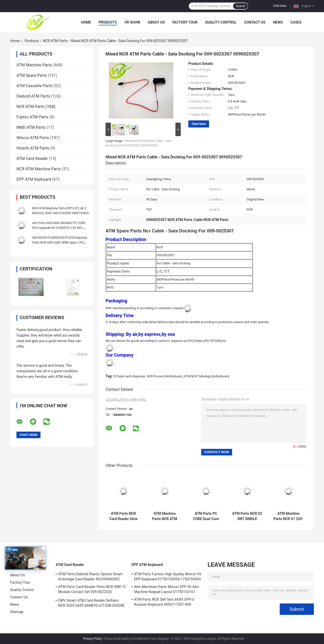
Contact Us (255, 22)
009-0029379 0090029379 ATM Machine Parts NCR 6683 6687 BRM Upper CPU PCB (60, 243)
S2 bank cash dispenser (129, 376)
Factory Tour (185, 22)
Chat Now (280, 6)
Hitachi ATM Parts (33, 148)
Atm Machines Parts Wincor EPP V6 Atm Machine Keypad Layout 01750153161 (167, 589)
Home (86, 22)
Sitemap (17, 612)
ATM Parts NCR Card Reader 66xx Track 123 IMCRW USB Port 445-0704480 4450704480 (123, 516)
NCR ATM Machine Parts (39, 169)
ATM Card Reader (32, 159)
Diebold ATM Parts (33, 96)
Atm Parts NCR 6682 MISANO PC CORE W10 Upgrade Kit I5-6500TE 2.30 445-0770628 (59, 228)
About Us (156, 22)
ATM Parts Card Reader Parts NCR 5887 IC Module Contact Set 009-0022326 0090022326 (92, 590)
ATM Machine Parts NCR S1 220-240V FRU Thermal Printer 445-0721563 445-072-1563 (288, 516)
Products (108, 22)
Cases (296, 22)
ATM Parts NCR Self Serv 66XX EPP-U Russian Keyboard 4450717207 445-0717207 (164, 603)
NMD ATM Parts (31, 127)
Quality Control (221, 22)
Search (240, 6)
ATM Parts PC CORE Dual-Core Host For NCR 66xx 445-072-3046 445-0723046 (206, 516)
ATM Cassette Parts (34, 86)
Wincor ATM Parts (33, 138)
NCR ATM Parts (55, 41)
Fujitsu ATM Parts (32, 117)
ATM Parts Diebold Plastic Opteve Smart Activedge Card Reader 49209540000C (90, 577)
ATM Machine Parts (34, 65)
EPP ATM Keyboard (34, 179)
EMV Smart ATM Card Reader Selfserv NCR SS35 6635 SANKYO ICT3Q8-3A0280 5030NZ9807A (91, 604)
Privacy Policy (93, 639)
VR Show (132, 22)
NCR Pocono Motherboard (165, 376)
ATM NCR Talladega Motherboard (207, 376)
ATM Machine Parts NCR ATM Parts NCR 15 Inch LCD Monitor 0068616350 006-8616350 (165, 516)
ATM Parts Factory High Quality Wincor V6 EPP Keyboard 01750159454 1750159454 (168, 577)
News (278, 22)
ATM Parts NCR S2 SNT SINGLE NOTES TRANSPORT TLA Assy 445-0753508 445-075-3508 (247, 516)
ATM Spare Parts (32, 75)
